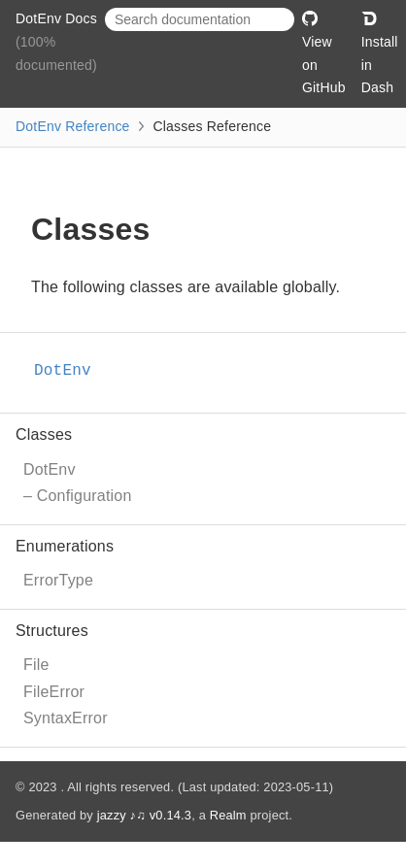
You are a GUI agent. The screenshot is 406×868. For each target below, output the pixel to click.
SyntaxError (66, 718)
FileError (54, 692)
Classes (44, 434)
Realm (228, 815)
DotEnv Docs (56, 18)
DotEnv (50, 469)
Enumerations (65, 546)
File (36, 665)
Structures (52, 631)
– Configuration (78, 496)
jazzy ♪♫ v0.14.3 (144, 815)
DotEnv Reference (73, 126)
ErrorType (58, 580)
